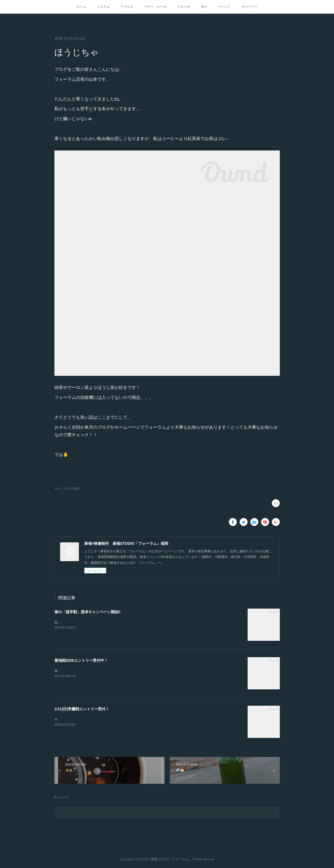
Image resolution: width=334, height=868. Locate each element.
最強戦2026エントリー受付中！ (81, 660)
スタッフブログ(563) (67, 489)
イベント (225, 7)
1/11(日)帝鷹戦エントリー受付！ (82, 709)
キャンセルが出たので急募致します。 (82, 719)
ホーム (81, 7)
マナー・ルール (155, 7)
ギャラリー (250, 7)
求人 (204, 7)
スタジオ (184, 7)
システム (103, 7)
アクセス (127, 7)
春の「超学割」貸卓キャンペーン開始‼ (87, 612)
